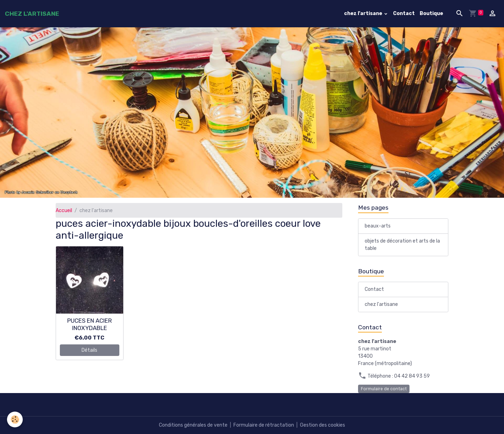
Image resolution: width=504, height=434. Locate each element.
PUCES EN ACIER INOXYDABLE (90, 324)
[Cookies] (15, 419)
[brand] (32, 14)
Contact (404, 13)
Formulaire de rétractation (264, 425)
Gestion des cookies (323, 425)
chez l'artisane (364, 13)
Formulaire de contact (384, 389)
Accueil (64, 211)
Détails (89, 350)
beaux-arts (378, 226)
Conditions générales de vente (193, 425)
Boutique (431, 13)
